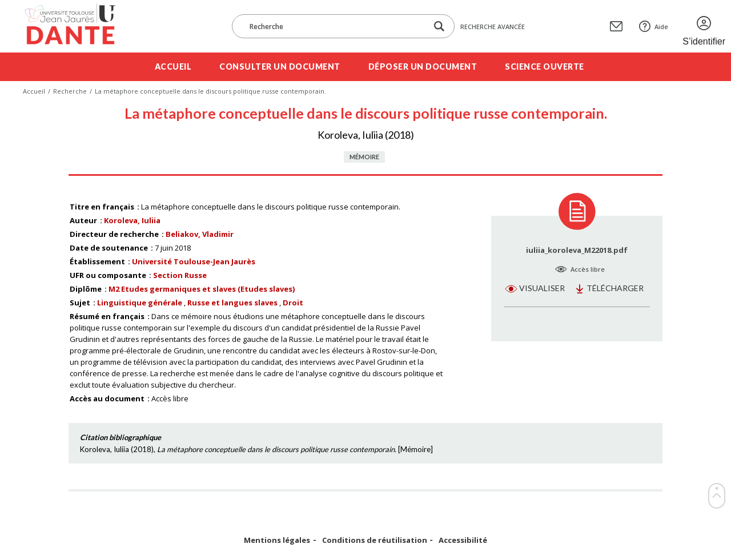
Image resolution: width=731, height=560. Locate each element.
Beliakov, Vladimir (200, 234)
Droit (293, 303)
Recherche (70, 91)
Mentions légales (277, 540)
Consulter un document (280, 67)
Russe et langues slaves (232, 303)
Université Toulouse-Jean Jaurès (194, 261)
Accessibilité (463, 540)
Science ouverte (545, 67)
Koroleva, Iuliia (132, 220)
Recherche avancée (493, 27)
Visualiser (542, 288)
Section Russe (180, 275)
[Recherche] (335, 26)
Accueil (173, 67)
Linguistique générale (140, 303)
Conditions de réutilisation (375, 540)
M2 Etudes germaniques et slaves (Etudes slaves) (202, 289)
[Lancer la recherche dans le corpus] (439, 27)
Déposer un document (423, 67)
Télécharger (615, 288)
